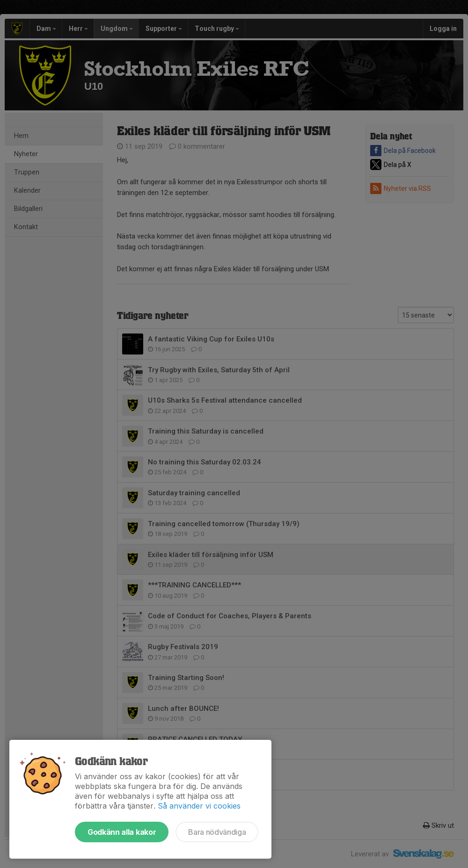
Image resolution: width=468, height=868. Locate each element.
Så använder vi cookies (199, 806)
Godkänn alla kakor (122, 832)
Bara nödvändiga (217, 832)
